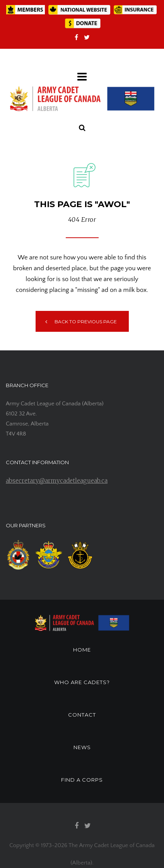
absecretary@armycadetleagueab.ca (57, 481)
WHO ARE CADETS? (82, 682)
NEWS (82, 747)
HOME (82, 650)
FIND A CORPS (82, 780)
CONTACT (82, 715)
